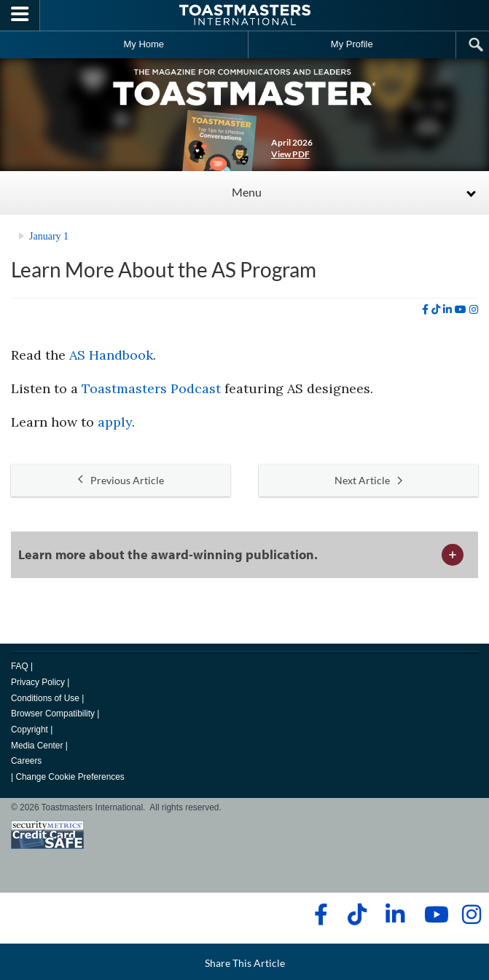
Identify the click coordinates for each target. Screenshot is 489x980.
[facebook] (425, 309)
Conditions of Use (45, 698)
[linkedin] (447, 309)
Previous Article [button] (121, 480)
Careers (26, 761)
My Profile (352, 44)
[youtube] (461, 309)
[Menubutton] (20, 15)
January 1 (49, 236)
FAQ (20, 666)
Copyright (30, 730)
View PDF (290, 154)
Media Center (37, 746)
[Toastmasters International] (245, 15)
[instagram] (474, 309)
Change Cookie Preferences (70, 777)
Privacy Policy (38, 682)
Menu (247, 192)
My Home (144, 44)
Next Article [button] (368, 480)
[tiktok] (436, 309)
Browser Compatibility (53, 714)
